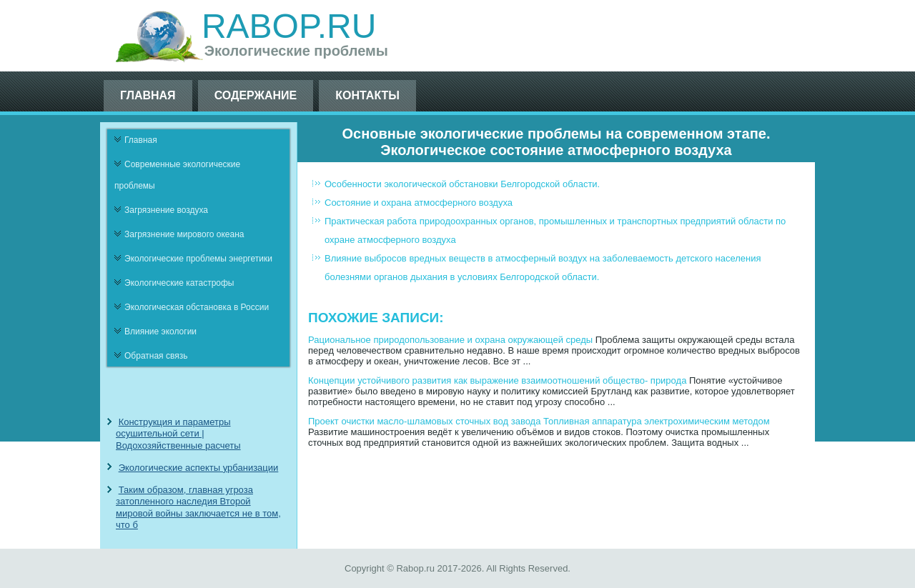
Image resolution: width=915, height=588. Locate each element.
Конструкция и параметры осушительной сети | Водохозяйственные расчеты (178, 434)
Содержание (256, 95)
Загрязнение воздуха (166, 210)
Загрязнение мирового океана (184, 234)
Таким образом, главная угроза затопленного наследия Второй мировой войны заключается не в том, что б (198, 507)
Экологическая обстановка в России (197, 307)
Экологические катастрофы (179, 283)
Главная (148, 95)
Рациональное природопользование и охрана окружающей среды (450, 340)
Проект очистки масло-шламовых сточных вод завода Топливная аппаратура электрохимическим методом (539, 421)
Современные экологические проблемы (177, 175)
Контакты (367, 95)
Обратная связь (156, 356)
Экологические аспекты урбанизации (199, 468)
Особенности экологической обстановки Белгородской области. (462, 184)
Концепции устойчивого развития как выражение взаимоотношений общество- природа (497, 380)
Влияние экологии (160, 332)
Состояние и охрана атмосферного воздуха (419, 203)
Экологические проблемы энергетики (198, 259)
